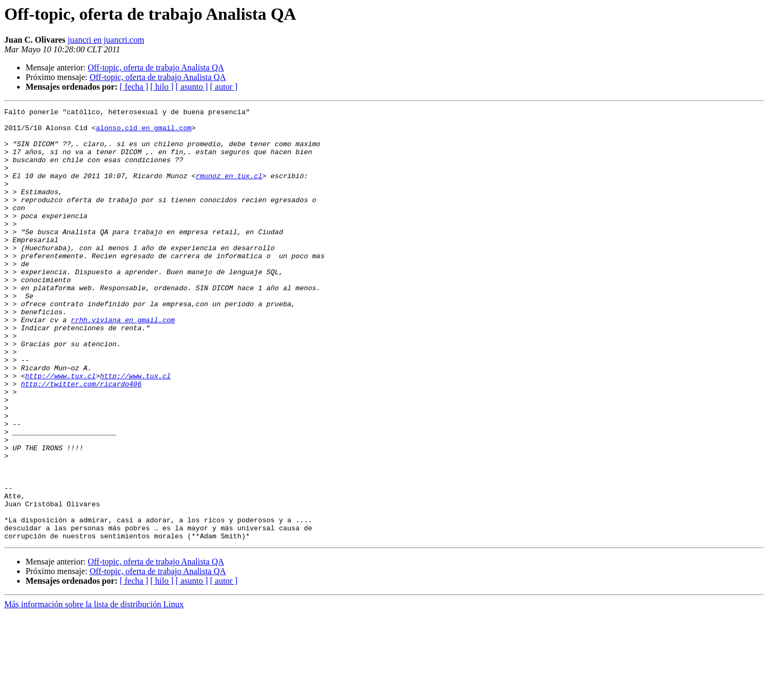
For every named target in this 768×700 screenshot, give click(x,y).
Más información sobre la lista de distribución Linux (94, 691)
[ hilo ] (162, 87)
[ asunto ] (191, 87)
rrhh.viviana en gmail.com (123, 363)
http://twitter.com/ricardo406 (81, 440)
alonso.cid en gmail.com (144, 132)
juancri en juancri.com (106, 40)
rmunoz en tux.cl (229, 190)
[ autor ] (224, 87)
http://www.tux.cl (61, 430)
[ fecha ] (134, 87)
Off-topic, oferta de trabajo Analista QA (156, 67)
